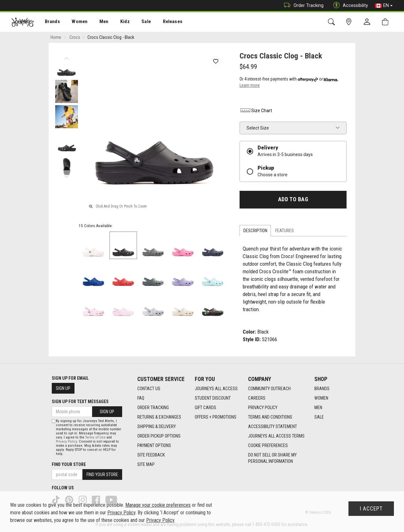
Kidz (118, 22)
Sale (138, 22)
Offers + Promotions (216, 417)
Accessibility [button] (349, 6)
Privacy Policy (263, 408)
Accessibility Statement (273, 427)
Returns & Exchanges (159, 417)
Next (66, 175)
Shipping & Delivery (157, 427)
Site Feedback (151, 455)
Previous (66, 57)
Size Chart (256, 111)
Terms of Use (95, 437)
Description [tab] (255, 231)
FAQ (141, 398)
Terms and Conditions (270, 417)
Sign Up (63, 388)
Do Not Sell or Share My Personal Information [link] (272, 458)
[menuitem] (49, 22)
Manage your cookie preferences (158, 505)
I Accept (371, 509)
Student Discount (213, 398)
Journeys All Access (216, 389)
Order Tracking (302, 6)
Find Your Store (69, 464)
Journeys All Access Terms (276, 436)
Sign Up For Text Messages (80, 402)
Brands (49, 22)
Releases (163, 22)
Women (75, 22)
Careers (257, 398)
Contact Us (149, 389)
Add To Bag (293, 200)
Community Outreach (269, 389)
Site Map (146, 465)
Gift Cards (205, 408)
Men (98, 22)
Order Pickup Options (159, 436)
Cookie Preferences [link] (268, 446)
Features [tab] (285, 231)
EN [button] (384, 6)
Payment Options (154, 446)
